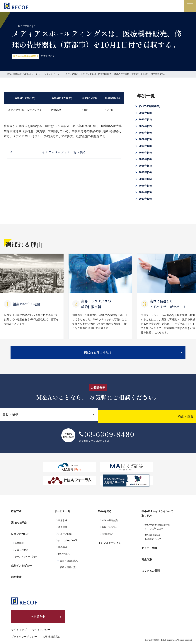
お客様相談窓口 (52, 628)
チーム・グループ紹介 (26, 553)
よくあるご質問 (151, 566)
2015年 (145, 186)
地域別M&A (108, 537)
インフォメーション (59, 74)
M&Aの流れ (64, 557)
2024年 (145, 126)
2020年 (145, 153)
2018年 (145, 166)
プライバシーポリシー (24, 628)
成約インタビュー (21, 561)
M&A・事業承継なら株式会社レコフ (25, 74)
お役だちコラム (110, 530)
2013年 (145, 199)
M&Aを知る (105, 516)
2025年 (145, 119)
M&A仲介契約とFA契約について (153, 540)
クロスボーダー (66, 544)
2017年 (145, 172)
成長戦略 (63, 530)
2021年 (145, 146)
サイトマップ (19, 621)
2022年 (145, 139)
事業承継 (63, 524)
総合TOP (16, 516)
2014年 (145, 192)
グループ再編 (65, 537)
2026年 (145, 113)
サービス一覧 (62, 516)
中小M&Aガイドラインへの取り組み (157, 518)
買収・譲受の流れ (69, 571)
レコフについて (20, 532)
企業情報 (19, 540)
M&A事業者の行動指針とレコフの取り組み (158, 530)
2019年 (145, 159)
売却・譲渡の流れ (69, 564)
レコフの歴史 (21, 547)
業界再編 (63, 551)
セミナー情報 (149, 550)
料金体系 (147, 558)
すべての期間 (150, 106)
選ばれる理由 (19, 524)
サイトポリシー (41, 621)
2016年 (145, 179)
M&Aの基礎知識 (110, 524)
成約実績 (16, 569)
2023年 (145, 133)
